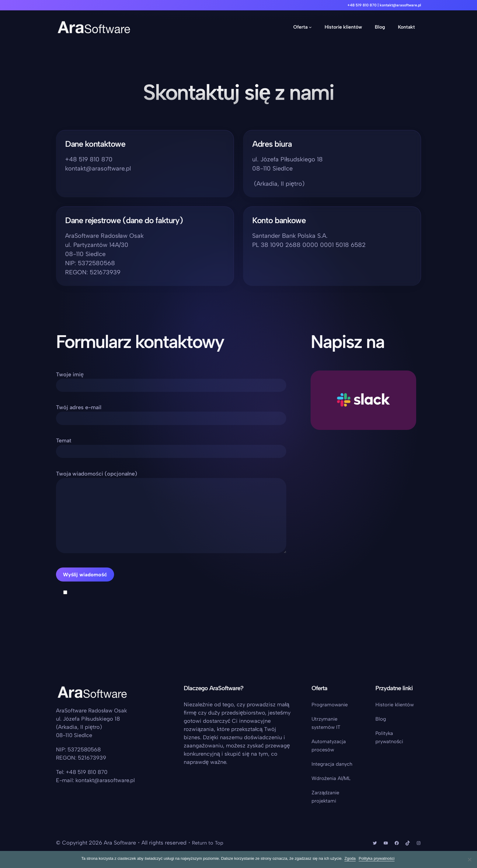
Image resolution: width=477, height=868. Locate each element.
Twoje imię (171, 380)
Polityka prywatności (378, 858)
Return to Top (209, 843)
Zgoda (351, 858)
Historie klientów (397, 705)
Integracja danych (334, 764)
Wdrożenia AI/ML (333, 778)
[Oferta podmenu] (310, 27)
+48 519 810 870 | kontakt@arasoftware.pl (379, 5)
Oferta (300, 27)
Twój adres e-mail (171, 415)
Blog (381, 719)
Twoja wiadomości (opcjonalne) (171, 525)
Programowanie (331, 705)
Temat (171, 450)
